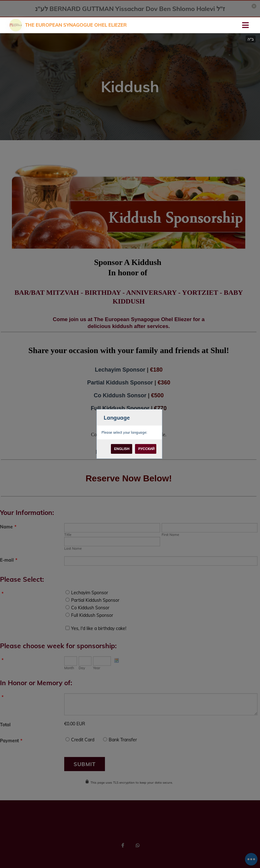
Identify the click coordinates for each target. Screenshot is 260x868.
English (122, 449)
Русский (146, 449)
